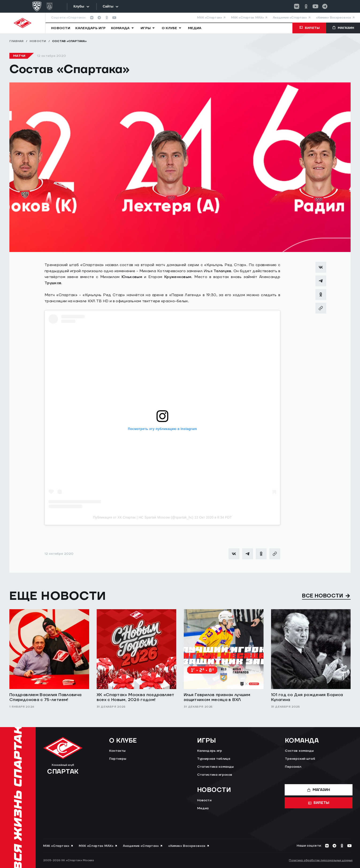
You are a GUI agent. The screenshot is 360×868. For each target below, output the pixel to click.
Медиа (203, 808)
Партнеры (118, 759)
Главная (17, 41)
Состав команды (299, 751)
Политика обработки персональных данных (321, 860)
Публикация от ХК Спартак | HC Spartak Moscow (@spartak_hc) (143, 517)
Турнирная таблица (214, 759)
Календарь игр (210, 751)
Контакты (117, 751)
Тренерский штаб (300, 759)
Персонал (293, 767)
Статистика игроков (215, 775)
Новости (38, 41)
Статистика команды (216, 767)
